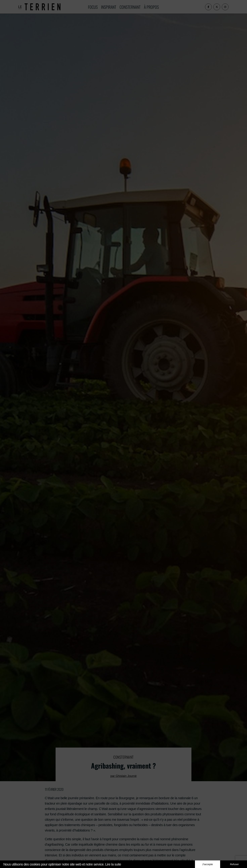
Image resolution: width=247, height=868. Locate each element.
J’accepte (207, 864)
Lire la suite (113, 864)
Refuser (234, 864)
